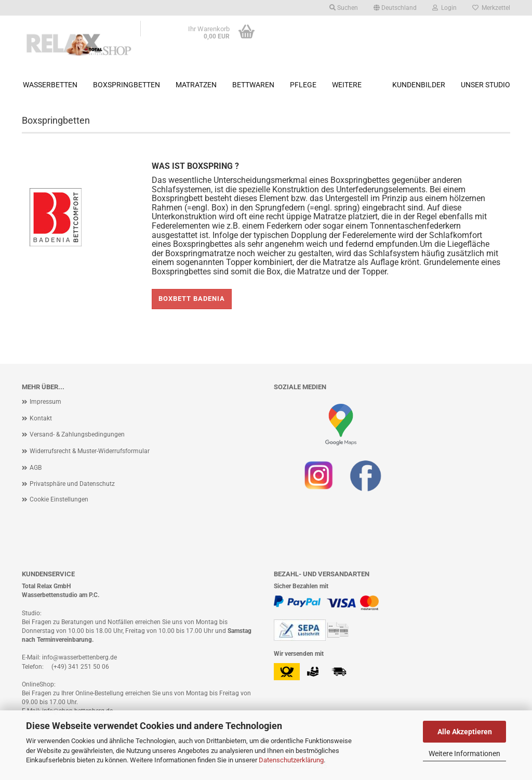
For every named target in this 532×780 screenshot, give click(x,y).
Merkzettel (491, 8)
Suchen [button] (344, 8)
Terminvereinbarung (64, 640)
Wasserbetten (50, 85)
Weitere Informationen (464, 753)
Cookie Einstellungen (59, 499)
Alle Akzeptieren (465, 732)
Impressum (45, 402)
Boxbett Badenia (192, 299)
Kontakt (41, 418)
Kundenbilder (419, 85)
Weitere (347, 85)
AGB (36, 468)
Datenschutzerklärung (291, 760)
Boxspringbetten (127, 85)
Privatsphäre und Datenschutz (72, 484)
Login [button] (444, 8)
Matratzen (196, 85)
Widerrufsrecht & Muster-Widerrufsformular (90, 451)
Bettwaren (253, 85)
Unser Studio (486, 85)
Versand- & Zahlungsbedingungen (77, 434)
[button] (395, 8)
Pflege (303, 85)
